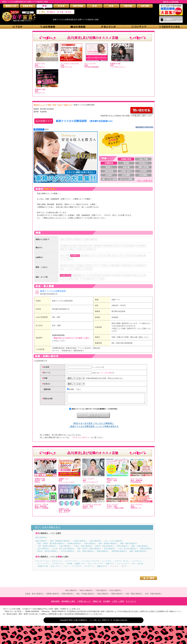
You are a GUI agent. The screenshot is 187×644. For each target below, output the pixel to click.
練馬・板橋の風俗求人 (138, 553)
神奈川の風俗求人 (86, 593)
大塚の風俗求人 (65, 548)
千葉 (61, 12)
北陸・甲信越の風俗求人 (86, 596)
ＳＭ (133, 566)
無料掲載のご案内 (68, 603)
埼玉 (70, 12)
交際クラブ (116, 300)
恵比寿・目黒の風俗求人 (105, 548)
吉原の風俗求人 (90, 546)
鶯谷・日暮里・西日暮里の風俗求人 (51, 546)
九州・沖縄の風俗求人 (153, 596)
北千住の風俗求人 (68, 553)
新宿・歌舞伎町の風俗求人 (60, 543)
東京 (43, 12)
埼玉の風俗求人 (116, 593)
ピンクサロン (107, 563)
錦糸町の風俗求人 (75, 546)
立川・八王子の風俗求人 (114, 543)
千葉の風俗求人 (101, 593)
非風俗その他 (43, 568)
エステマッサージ (72, 563)
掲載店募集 (55, 603)
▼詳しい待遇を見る (145, 181)
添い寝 (140, 566)
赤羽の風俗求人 (110, 551)
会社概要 (106, 603)
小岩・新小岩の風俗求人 (128, 551)
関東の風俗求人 (68, 596)
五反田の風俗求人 (80, 543)
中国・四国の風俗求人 (134, 596)
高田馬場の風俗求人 (119, 553)
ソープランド (136, 563)
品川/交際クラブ (44, 121)
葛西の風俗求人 (103, 553)
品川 (47, 129)
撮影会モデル (102, 568)
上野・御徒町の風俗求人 (47, 548)
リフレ (66, 568)
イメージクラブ (123, 566)
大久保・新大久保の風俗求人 (63, 551)
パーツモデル (76, 568)
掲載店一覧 (97, 603)
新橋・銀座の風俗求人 (129, 546)
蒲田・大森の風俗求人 (140, 548)
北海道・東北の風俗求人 (34, 596)
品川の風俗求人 (44, 551)
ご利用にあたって (84, 603)
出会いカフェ (56, 568)
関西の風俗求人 (117, 596)
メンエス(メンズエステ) (90, 563)
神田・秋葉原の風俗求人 (108, 546)
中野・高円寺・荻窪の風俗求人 (89, 551)
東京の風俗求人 (41, 540)
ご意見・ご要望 (118, 603)
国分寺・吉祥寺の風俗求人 (48, 553)
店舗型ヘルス (80, 566)
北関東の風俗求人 (53, 596)
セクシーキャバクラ (95, 566)
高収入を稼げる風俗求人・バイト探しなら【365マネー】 (91, 622)
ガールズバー (89, 568)
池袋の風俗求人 (41, 543)
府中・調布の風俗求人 (86, 553)
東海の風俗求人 (103, 596)
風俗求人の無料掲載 (171, 2)
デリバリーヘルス (42, 563)
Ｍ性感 (70, 566)
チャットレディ (44, 566)
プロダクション (58, 566)
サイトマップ (131, 603)
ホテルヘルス (57, 563)
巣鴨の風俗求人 (146, 551)
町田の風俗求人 (123, 548)
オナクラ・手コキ (122, 563)
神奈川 (52, 12)
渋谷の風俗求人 (96, 543)
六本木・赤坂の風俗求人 (83, 548)
